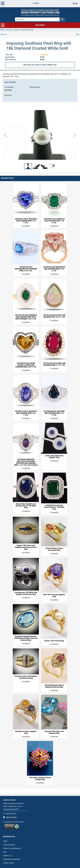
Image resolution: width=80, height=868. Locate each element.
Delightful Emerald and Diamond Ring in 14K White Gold (54, 507)
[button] (28, 166)
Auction (9, 30)
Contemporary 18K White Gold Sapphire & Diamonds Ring (26, 593)
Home (2, 30)
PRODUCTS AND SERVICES (12, 848)
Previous (4, 34)
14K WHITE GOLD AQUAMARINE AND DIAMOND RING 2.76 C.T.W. (26, 269)
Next (78, 34)
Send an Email (11, 817)
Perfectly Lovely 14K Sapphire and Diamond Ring (26, 677)
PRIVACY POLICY (9, 863)
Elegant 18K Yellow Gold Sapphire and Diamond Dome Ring (26, 547)
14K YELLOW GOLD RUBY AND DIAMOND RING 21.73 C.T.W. (54, 364)
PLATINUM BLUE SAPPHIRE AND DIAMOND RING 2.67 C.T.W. (54, 413)
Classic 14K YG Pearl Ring (54, 641)
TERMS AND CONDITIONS (12, 859)
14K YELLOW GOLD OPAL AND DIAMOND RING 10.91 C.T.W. (54, 316)
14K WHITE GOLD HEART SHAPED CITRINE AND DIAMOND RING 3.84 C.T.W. (26, 365)
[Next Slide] (75, 135)
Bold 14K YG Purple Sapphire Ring (54, 596)
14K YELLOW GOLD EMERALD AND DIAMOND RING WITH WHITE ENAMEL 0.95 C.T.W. (26, 317)
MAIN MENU (23, 25)
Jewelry (17, 30)
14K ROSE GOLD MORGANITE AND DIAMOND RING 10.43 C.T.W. (54, 269)
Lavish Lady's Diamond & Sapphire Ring (54, 457)
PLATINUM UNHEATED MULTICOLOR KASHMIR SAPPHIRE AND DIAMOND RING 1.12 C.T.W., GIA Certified (26, 462)
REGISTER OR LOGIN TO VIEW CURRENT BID (40, 65)
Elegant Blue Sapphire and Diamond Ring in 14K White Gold (26, 506)
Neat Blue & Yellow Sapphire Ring (26, 732)
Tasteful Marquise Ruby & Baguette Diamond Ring (54, 686)
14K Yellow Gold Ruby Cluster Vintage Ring (40, 779)
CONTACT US (7, 856)
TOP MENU (20, 3)
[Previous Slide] (5, 135)
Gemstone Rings (27, 30)
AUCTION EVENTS (9, 845)
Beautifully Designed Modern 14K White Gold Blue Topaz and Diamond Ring (26, 638)
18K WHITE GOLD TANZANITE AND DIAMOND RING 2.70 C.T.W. (26, 221)
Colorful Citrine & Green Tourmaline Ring (54, 549)
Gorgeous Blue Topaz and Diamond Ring (54, 732)
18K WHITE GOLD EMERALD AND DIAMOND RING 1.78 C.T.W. (54, 221)
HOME (5, 841)
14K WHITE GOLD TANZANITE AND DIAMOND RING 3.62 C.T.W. (26, 413)
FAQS (5, 852)
